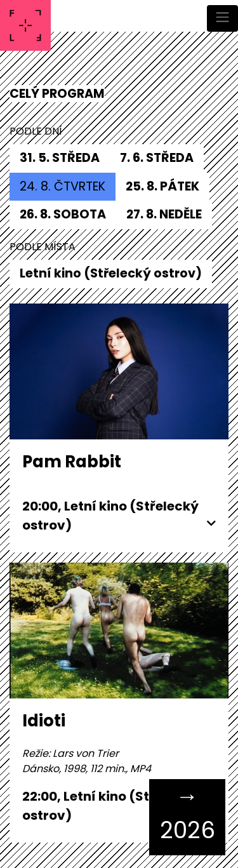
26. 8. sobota (63, 214)
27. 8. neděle (164, 214)
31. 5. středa (60, 158)
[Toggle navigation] (222, 18)
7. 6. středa (157, 158)
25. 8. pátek (162, 186)
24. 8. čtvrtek (63, 186)
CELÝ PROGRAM (57, 94)
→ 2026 (188, 813)
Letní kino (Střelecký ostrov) (111, 273)
